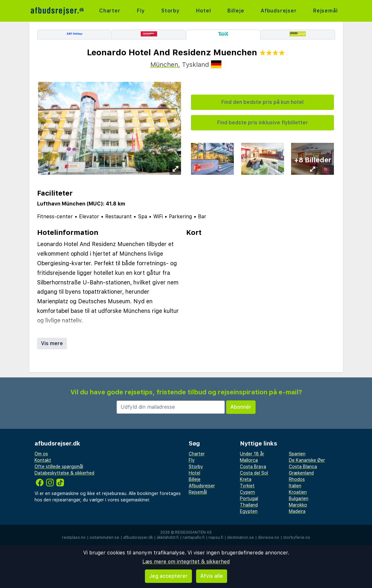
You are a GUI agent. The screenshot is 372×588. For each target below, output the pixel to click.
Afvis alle (212, 576)
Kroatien (298, 492)
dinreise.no (269, 538)
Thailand (249, 505)
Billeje (236, 11)
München (164, 65)
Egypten (249, 511)
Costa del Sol (254, 473)
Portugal (249, 499)
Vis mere (52, 343)
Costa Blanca (303, 467)
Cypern (247, 492)
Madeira (297, 511)
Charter (110, 11)
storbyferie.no (297, 538)
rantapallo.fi (194, 538)
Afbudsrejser (279, 11)
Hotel (203, 11)
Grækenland (301, 473)
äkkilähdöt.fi (168, 538)
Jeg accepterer (168, 576)
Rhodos (297, 479)
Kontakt (43, 460)
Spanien (297, 454)
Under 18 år (252, 454)
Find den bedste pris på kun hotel (262, 102)
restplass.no (74, 538)
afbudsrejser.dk (138, 538)
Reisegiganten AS (193, 532)
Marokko (298, 505)
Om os (41, 454)
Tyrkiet (247, 486)
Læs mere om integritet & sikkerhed (186, 562)
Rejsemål (325, 11)
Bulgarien (299, 499)
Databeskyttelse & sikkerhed (64, 473)
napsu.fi (216, 538)
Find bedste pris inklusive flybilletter (263, 123)
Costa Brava (253, 467)
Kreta (246, 479)
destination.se (241, 538)
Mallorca (249, 460)
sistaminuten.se (104, 538)
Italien (295, 486)
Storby (170, 11)
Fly (141, 11)
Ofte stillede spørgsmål (59, 467)
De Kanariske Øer (307, 460)
